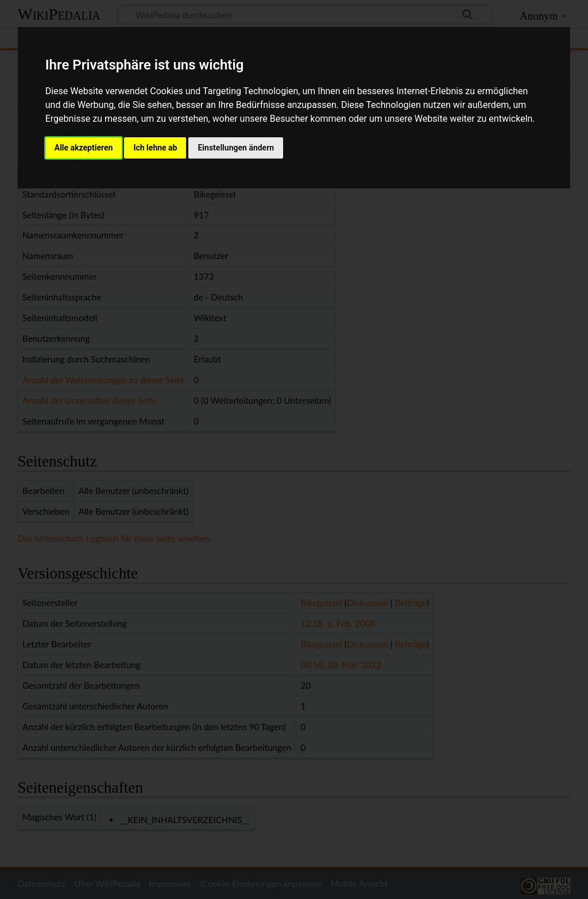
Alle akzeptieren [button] (84, 148)
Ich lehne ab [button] (155, 148)
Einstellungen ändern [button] (236, 148)
